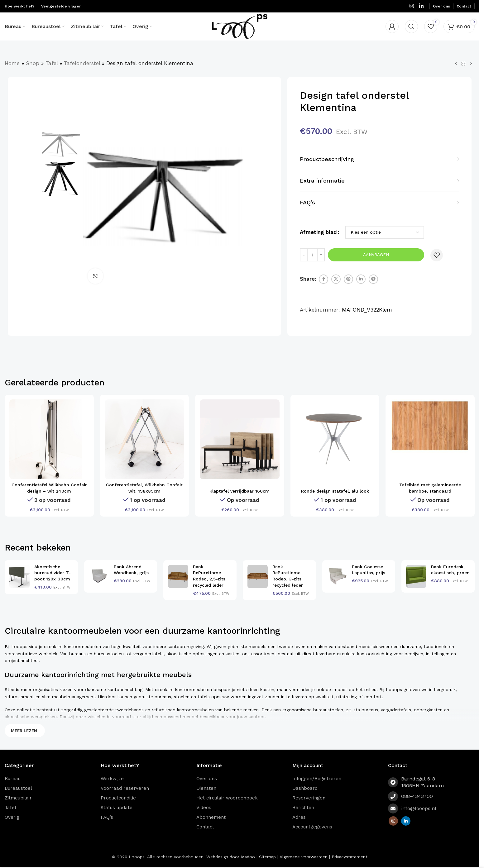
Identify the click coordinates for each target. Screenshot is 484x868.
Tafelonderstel (82, 63)
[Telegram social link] (373, 279)
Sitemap (267, 857)
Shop (33, 63)
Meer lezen (24, 731)
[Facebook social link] (323, 279)
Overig (12, 817)
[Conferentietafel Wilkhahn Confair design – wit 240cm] (49, 439)
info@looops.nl (419, 808)
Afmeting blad (318, 232)
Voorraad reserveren (125, 788)
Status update (117, 808)
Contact (205, 827)
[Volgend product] (471, 64)
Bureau (13, 779)
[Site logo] (240, 26)
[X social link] (336, 279)
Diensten (206, 788)
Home (12, 63)
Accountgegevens (312, 827)
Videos (204, 808)
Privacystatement (350, 857)
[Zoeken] (411, 26)
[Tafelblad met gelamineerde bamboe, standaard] (430, 426)
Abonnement (211, 817)
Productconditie (118, 798)
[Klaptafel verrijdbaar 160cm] (240, 439)
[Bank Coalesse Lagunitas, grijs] (337, 576)
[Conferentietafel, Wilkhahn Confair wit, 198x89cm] (145, 439)
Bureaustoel (18, 788)
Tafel (52, 63)
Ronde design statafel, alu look (335, 491)
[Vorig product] (456, 64)
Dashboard (305, 788)
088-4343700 (417, 796)
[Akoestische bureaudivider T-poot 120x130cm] (19, 576)
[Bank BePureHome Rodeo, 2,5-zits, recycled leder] (178, 576)
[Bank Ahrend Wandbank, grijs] (99, 576)
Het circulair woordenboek (227, 798)
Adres (299, 817)
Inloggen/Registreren (317, 779)
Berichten (303, 808)
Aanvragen (376, 255)
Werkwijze (112, 779)
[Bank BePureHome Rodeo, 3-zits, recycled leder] (258, 576)
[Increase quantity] (321, 255)
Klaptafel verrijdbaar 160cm (240, 491)
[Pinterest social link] (348, 279)
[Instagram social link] (412, 6)
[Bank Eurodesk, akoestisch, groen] (416, 576)
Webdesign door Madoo (231, 857)
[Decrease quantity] (304, 255)
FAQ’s (107, 817)
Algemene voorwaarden (304, 857)
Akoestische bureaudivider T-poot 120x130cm (53, 573)
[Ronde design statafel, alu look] (335, 439)
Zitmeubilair (18, 798)
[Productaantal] (312, 255)
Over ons (207, 779)
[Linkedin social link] (422, 6)
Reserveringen (309, 798)
